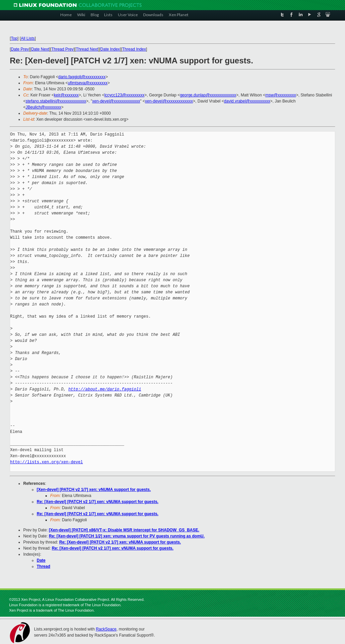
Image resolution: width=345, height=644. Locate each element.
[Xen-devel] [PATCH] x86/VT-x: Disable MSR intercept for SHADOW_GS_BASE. (124, 530)
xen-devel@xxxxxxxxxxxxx (116, 101)
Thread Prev (62, 49)
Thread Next (87, 49)
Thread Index (134, 49)
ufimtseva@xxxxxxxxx (88, 83)
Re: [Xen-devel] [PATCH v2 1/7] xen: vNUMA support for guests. (98, 502)
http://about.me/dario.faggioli (105, 389)
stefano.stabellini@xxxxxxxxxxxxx (56, 101)
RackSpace (106, 629)
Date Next (40, 49)
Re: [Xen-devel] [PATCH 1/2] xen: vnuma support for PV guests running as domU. (127, 536)
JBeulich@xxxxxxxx (43, 107)
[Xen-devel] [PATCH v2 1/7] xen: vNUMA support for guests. (94, 490)
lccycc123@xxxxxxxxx (124, 95)
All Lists (28, 38)
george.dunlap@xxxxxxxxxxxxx (208, 95)
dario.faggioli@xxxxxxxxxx (82, 77)
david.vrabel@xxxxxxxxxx (247, 101)
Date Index (110, 49)
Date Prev (20, 49)
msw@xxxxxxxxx (281, 95)
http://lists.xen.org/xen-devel (46, 462)
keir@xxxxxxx (66, 95)
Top (14, 38)
